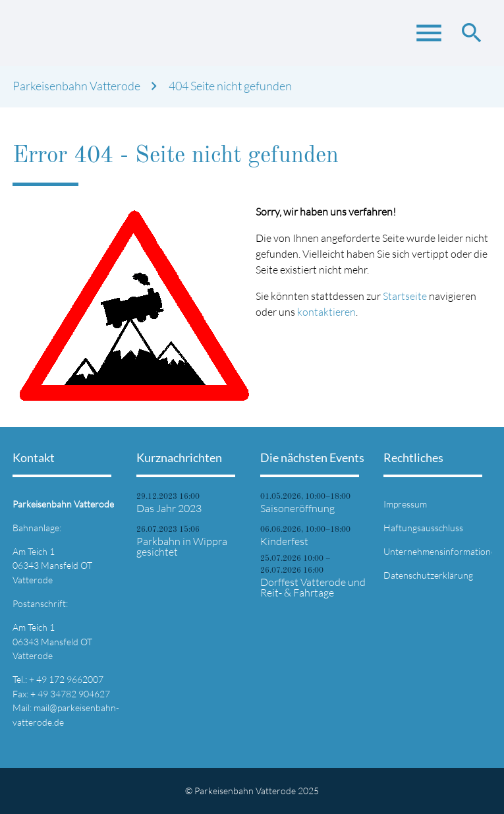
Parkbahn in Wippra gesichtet (182, 546)
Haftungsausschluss (423, 528)
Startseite (405, 296)
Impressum (405, 504)
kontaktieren (326, 312)
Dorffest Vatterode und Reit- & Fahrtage (313, 587)
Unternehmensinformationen (442, 551)
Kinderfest (284, 541)
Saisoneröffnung (297, 508)
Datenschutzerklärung (428, 575)
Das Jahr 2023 (169, 508)
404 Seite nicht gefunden (230, 86)
